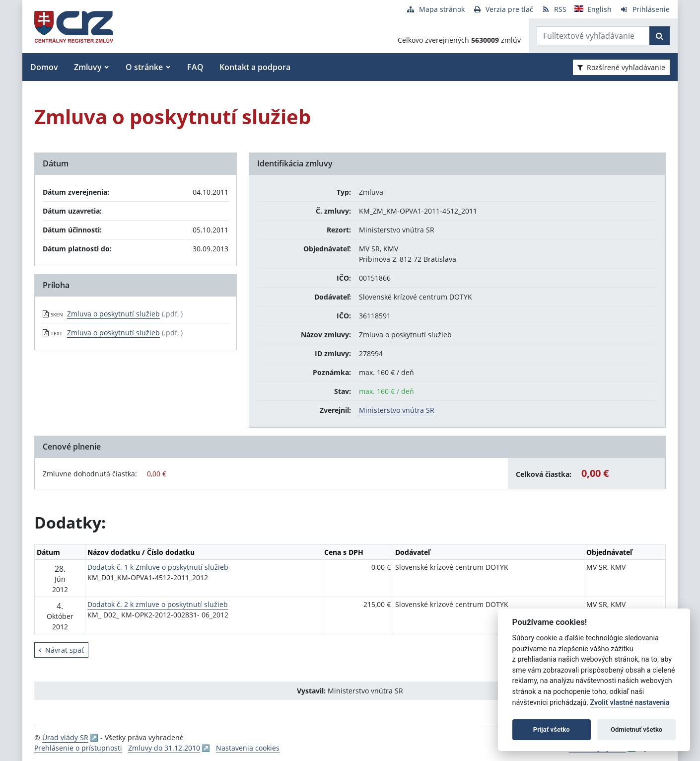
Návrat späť (61, 650)
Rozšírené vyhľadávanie (621, 67)
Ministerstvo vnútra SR (397, 410)
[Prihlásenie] (645, 9)
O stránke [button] (144, 67)
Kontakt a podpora (255, 67)
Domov (44, 67)
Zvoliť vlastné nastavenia (630, 703)
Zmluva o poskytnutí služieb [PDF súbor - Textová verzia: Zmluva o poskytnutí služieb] (113, 333)
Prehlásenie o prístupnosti (78, 748)
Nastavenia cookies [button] (248, 748)
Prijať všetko (552, 729)
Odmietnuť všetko (636, 729)
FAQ (195, 67)
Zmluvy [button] (88, 67)
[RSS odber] (554, 9)
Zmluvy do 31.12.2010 (164, 748)
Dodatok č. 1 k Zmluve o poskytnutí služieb (158, 567)
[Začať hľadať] (660, 36)
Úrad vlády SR (65, 737)
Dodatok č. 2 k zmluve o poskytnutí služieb (158, 604)
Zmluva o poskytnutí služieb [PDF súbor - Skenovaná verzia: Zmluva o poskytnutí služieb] (113, 314)
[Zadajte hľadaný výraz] (593, 36)
